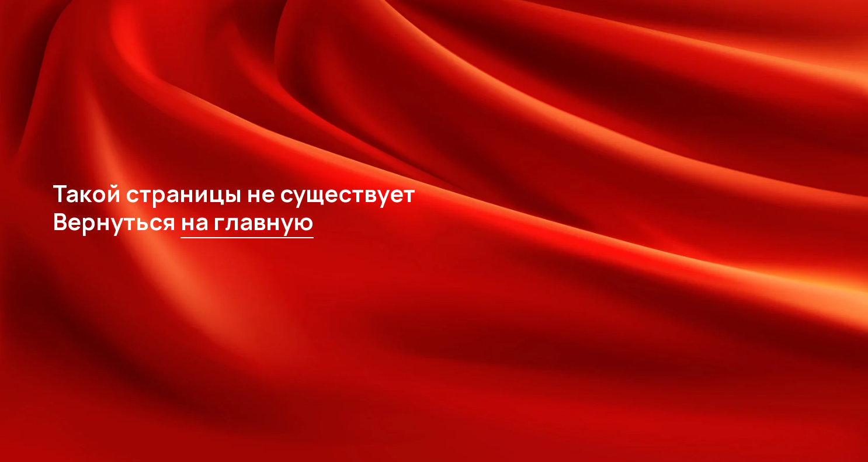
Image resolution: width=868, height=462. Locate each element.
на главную (247, 221)
